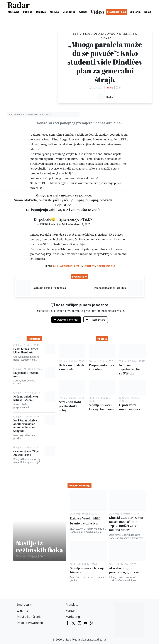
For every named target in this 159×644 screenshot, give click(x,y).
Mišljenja (135, 12)
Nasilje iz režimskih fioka (39, 546)
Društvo (41, 12)
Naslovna (14, 12)
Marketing (73, 617)
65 (134, 564)
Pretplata (72, 605)
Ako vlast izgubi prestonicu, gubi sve (124, 570)
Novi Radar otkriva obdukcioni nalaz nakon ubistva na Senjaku (25, 426)
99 (122, 401)
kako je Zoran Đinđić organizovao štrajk (60, 139)
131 (96, 514)
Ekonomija (69, 12)
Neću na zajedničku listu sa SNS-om (26, 398)
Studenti (36, 183)
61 (137, 514)
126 (39, 369)
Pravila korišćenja (29, 617)
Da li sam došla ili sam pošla (49, 288)
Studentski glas (117, 12)
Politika (28, 12)
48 (37, 345)
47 (42, 556)
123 (37, 393)
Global (83, 12)
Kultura (54, 12)
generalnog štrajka (62, 154)
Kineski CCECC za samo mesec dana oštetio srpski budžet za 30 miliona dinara (126, 524)
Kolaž (148, 12)
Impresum (24, 605)
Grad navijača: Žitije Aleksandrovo (26, 453)
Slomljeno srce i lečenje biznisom (101, 407)
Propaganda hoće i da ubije (110, 288)
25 (37, 447)
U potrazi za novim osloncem (131, 407)
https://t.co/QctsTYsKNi (75, 219)
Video (97, 12)
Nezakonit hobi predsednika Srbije (70, 406)
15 (37, 417)
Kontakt (71, 611)
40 (91, 401)
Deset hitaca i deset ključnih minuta (26, 351)
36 (81, 361)
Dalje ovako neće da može (26, 374)
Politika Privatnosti (30, 623)
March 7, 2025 (82, 224)
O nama (22, 611)
